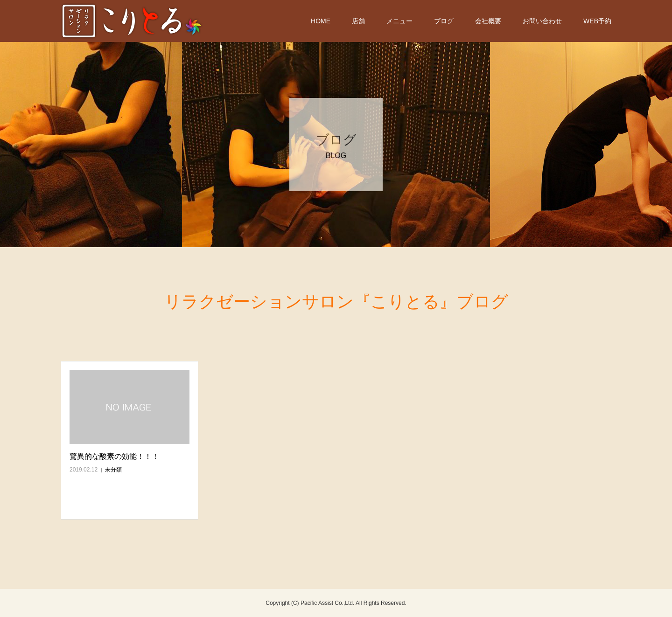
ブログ (444, 21)
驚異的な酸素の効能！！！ (114, 456)
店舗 (358, 21)
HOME (321, 21)
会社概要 (488, 21)
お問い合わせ (542, 21)
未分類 (113, 470)
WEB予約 (597, 21)
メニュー (399, 21)
